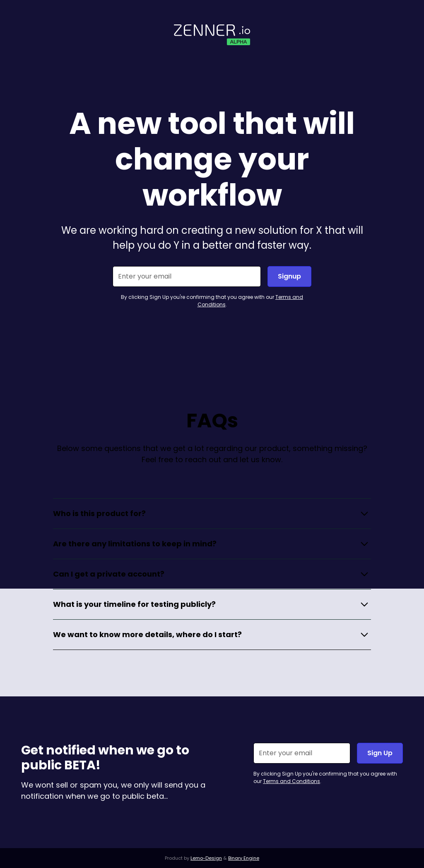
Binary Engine (244, 858)
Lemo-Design (206, 858)
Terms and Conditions (291, 781)
